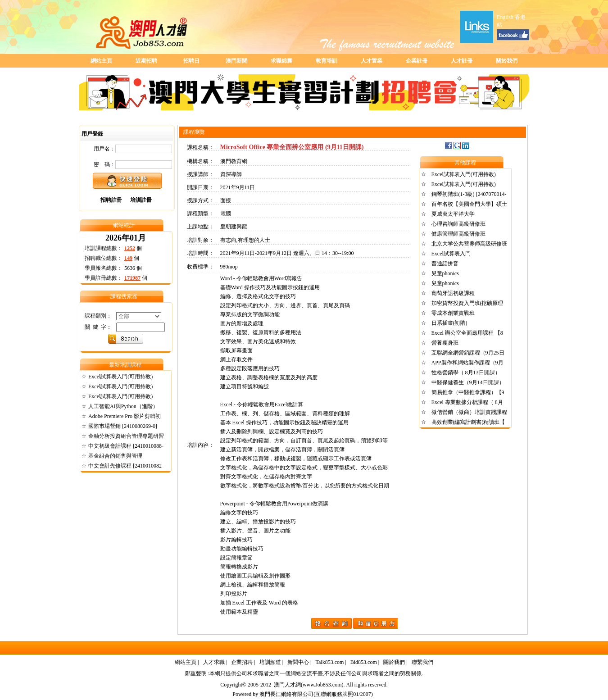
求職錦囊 (281, 61)
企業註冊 (417, 61)
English (505, 17)
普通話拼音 (445, 264)
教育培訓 (327, 61)
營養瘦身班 (445, 343)
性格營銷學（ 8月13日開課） (466, 373)
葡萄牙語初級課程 (453, 293)
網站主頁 (101, 61)
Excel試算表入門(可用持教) (120, 377)
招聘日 (191, 61)
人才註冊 (462, 61)
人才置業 (372, 61)
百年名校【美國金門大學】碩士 (469, 204)
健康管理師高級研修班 (458, 234)
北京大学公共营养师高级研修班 (469, 244)
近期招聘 (146, 61)
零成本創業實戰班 (453, 313)
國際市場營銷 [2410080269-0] (123, 426)
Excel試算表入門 (451, 254)
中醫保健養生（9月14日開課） (468, 382)
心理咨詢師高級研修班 (458, 224)
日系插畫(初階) (449, 323)
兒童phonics (445, 273)
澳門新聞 (236, 61)
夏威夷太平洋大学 (453, 214)
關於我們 (507, 61)
